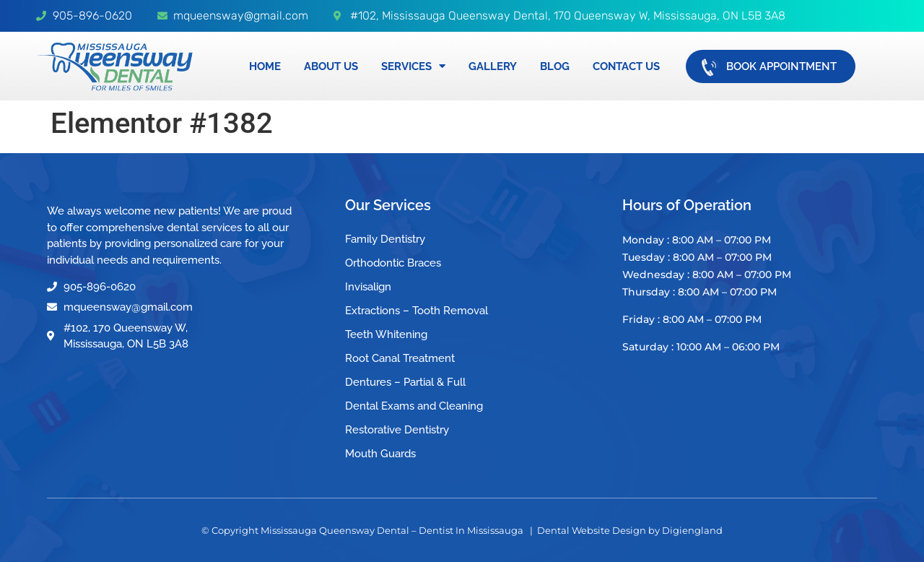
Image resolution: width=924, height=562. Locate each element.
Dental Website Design (592, 530)
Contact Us (626, 66)
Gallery (493, 66)
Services (413, 66)
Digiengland (692, 530)
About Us (331, 66)
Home (265, 66)
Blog (555, 66)
